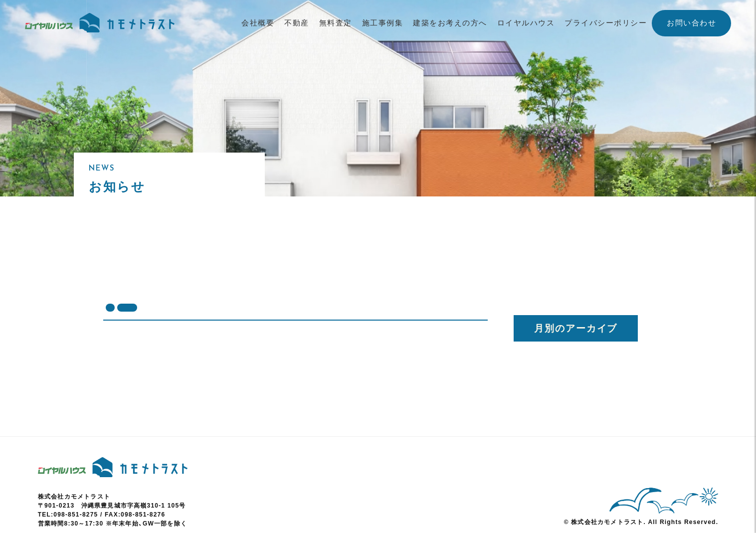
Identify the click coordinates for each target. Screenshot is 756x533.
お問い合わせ (691, 23)
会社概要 (258, 23)
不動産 (297, 23)
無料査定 (336, 23)
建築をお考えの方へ (450, 23)
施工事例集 (383, 23)
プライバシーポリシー (606, 23)
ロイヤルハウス (526, 23)
